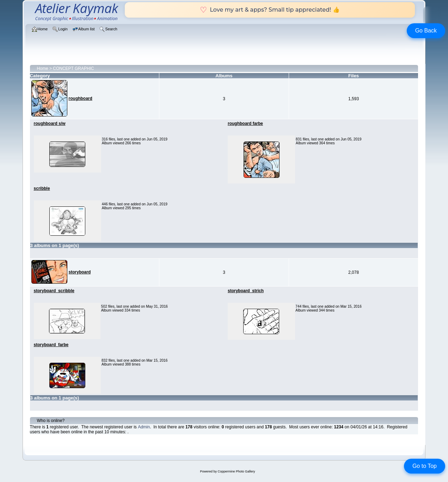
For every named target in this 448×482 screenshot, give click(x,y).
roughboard (81, 98)
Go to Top (425, 466)
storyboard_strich (246, 291)
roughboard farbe (245, 123)
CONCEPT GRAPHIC (73, 68)
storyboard (80, 272)
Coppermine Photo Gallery (236, 471)
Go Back (426, 31)
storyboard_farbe (51, 345)
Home (43, 68)
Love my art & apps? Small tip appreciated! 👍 (270, 10)
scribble (42, 188)
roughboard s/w (50, 123)
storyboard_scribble (54, 291)
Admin (144, 427)
